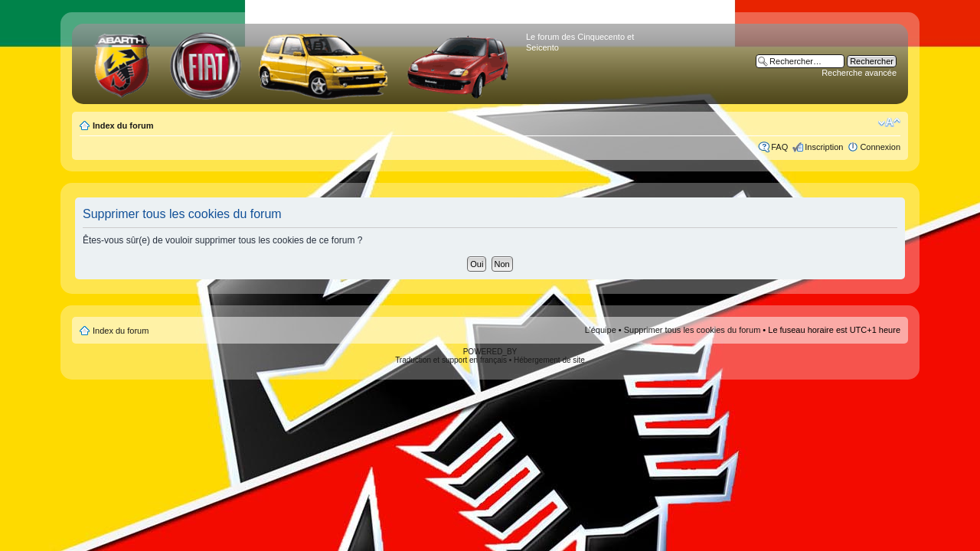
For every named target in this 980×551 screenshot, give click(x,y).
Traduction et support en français (451, 360)
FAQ (779, 147)
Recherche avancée (859, 73)
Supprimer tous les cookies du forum (693, 330)
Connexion (880, 147)
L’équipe (601, 330)
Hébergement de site (549, 360)
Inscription (824, 147)
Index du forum (123, 126)
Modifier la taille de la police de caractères (889, 122)
